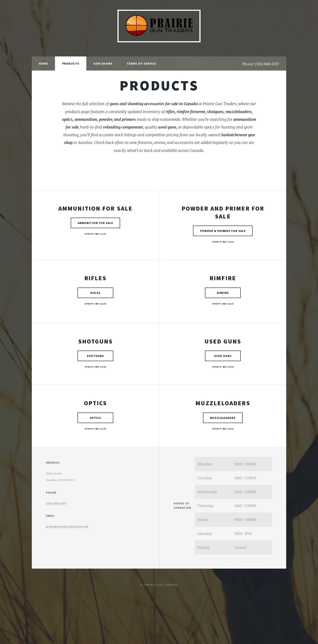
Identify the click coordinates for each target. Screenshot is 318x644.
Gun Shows (103, 63)
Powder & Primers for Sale (223, 233)
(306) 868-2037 (56, 503)
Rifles (96, 278)
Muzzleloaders (223, 403)
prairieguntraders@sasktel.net (67, 526)
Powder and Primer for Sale (223, 212)
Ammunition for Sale (95, 208)
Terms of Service (141, 63)
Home (43, 63)
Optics (96, 403)
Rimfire (223, 278)
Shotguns (96, 341)
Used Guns (223, 341)
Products (71, 63)
